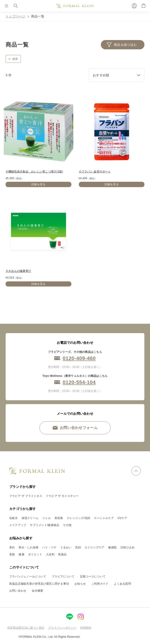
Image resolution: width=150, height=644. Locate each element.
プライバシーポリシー (62, 628)
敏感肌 (113, 547)
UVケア (122, 518)
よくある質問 (122, 584)
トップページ (16, 16)
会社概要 (37, 591)
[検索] (16, 6)
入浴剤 (50, 554)
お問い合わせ (18, 591)
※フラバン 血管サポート (95, 172)
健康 (21, 554)
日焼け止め (127, 547)
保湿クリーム (30, 518)
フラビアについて (63, 577)
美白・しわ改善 (29, 547)
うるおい (66, 547)
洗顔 (78, 547)
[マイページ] (134, 6)
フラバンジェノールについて (28, 577)
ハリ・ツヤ (49, 547)
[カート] (144, 6)
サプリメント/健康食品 (45, 525)
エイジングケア (95, 547)
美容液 (59, 518)
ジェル (46, 518)
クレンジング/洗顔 (79, 518)
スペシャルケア (104, 518)
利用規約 (86, 628)
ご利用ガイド (100, 584)
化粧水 (14, 518)
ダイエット (35, 554)
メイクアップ (18, 525)
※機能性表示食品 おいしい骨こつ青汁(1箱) (34, 172)
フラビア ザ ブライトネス (26, 496)
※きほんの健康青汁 (18, 271)
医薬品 (62, 554)
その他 (67, 525)
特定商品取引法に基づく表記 (26, 628)
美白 (12, 547)
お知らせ (80, 584)
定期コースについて (93, 577)
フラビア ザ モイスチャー (62, 496)
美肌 (12, 554)
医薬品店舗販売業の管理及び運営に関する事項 (39, 584)
